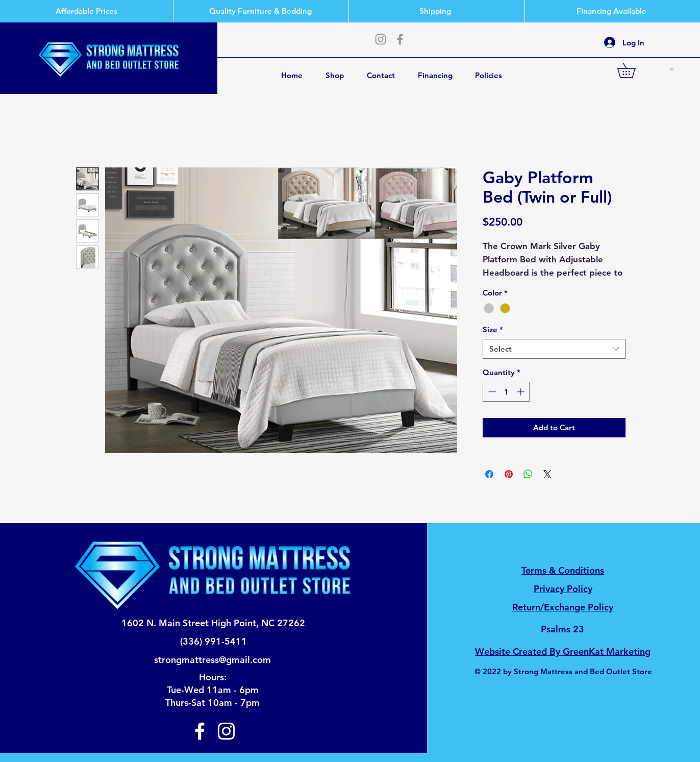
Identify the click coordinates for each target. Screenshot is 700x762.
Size (493, 329)
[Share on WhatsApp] (528, 474)
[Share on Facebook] (489, 474)
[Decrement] (491, 392)
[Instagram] (381, 39)
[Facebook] (400, 39)
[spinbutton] (506, 392)
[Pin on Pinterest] (509, 474)
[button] (633, 70)
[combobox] (554, 349)
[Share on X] (547, 474)
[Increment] (522, 392)
